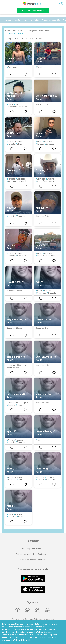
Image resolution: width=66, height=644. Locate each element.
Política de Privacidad (23, 640)
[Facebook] (18, 611)
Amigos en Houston (13, 20)
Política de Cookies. (45, 632)
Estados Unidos (19, 31)
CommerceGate (31, 619)
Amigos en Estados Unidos (39, 31)
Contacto (42, 554)
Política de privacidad (25, 554)
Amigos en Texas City (51, 20)
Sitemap (42, 560)
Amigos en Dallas (31, 20)
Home (8, 31)
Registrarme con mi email (33, 11)
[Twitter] (28, 611)
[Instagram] (38, 611)
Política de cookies (28, 560)
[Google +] (48, 611)
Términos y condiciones (31, 548)
